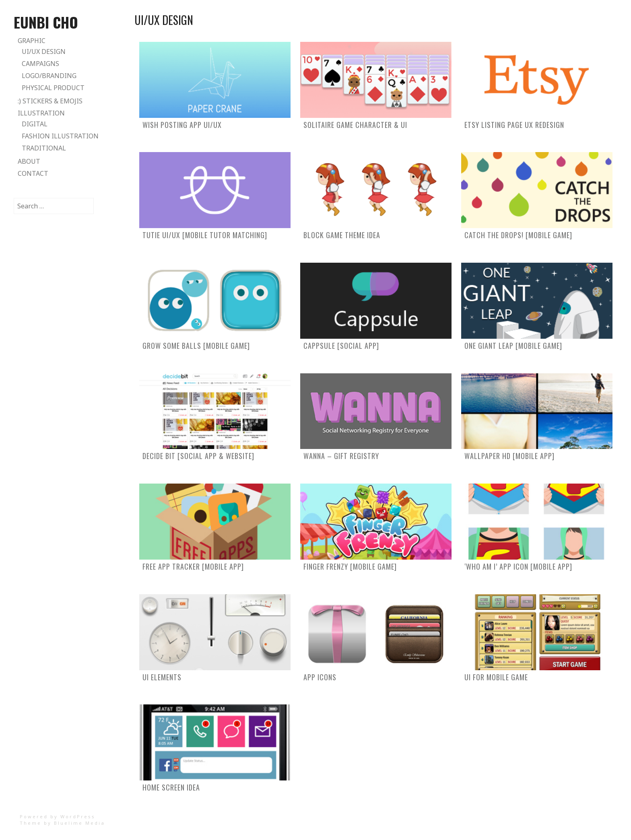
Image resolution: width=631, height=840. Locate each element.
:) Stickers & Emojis (50, 101)
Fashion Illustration (60, 136)
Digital (35, 124)
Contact (33, 173)
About (29, 161)
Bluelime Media (79, 823)
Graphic (32, 41)
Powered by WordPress (58, 816)
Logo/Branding (49, 76)
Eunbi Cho (46, 22)
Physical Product (53, 88)
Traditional (44, 148)
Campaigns (40, 64)
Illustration (41, 113)
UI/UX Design (44, 51)
